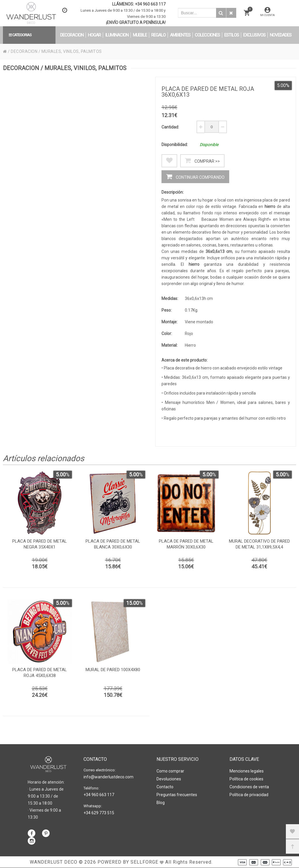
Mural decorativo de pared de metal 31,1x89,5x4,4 (259, 544)
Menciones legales (247, 771)
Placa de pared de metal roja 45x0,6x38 (40, 673)
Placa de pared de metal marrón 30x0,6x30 (186, 544)
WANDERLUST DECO (54, 862)
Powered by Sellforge (128, 862)
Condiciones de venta (249, 787)
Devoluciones (169, 779)
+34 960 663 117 (150, 4)
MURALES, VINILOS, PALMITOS (72, 51)
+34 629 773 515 (99, 813)
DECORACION (24, 51)
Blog (161, 803)
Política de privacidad (249, 795)
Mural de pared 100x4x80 (113, 670)
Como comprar (170, 771)
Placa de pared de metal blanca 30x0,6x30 (113, 544)
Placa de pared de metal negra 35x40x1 (40, 544)
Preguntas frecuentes (177, 795)
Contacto (165, 787)
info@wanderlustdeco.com (108, 777)
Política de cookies (246, 779)
